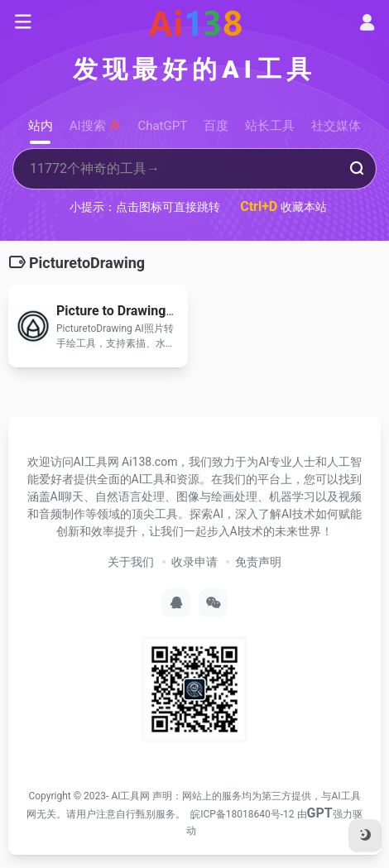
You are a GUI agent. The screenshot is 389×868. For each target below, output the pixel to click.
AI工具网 (130, 796)
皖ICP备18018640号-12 (242, 814)
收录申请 (194, 562)
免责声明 (258, 562)
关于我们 (131, 562)
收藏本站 (283, 206)
